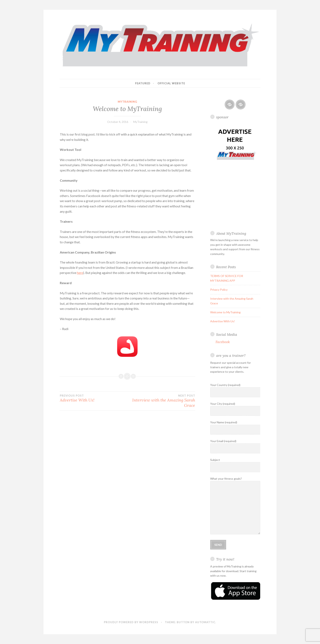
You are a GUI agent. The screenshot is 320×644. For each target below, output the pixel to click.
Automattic (205, 622)
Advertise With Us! (94, 398)
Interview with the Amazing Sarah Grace (161, 401)
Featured (143, 83)
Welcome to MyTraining (225, 312)
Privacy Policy (219, 290)
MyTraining (127, 102)
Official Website (171, 83)
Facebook (223, 342)
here (80, 273)
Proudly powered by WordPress (131, 622)
